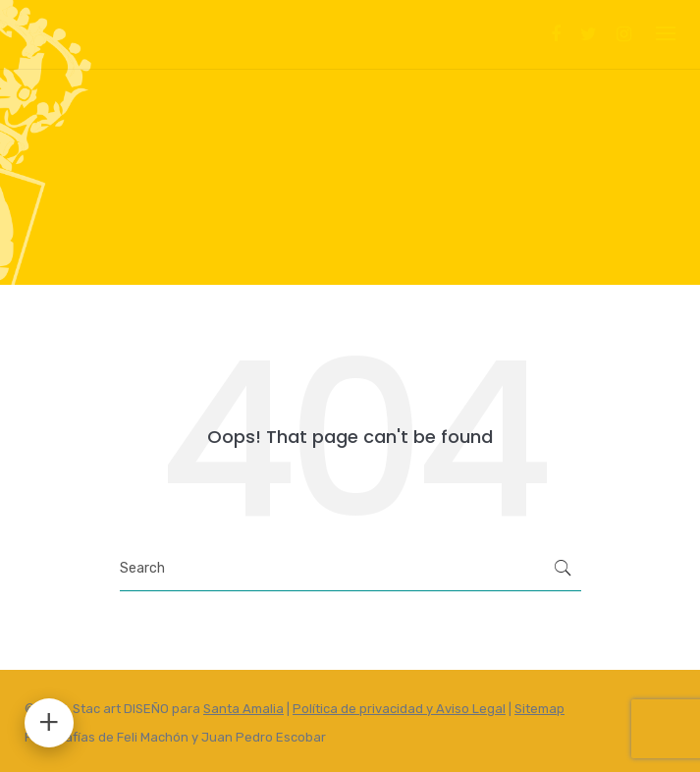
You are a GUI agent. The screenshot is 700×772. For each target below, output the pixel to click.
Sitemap (539, 709)
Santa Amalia (243, 709)
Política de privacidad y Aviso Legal (399, 709)
